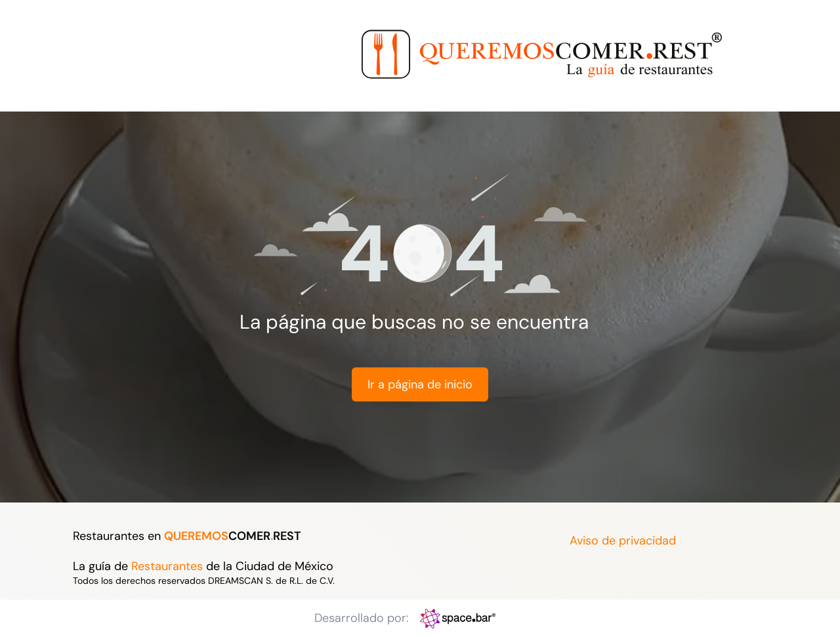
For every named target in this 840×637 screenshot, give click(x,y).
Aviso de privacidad (623, 541)
